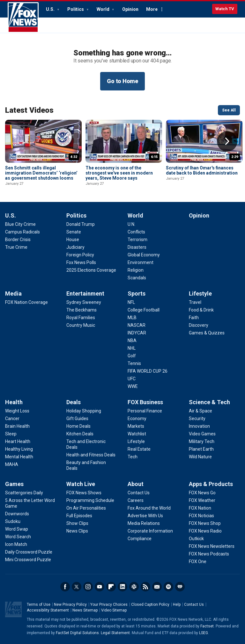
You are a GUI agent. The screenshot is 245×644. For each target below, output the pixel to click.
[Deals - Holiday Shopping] (84, 411)
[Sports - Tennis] (134, 363)
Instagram (88, 587)
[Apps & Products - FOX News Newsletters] (212, 546)
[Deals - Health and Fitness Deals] (91, 455)
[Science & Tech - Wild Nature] (200, 457)
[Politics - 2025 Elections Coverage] (91, 270)
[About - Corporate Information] (150, 531)
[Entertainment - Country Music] (81, 325)
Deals (74, 402)
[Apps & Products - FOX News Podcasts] (209, 554)
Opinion (130, 9)
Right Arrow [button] (227, 141)
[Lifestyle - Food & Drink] (201, 310)
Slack (134, 587)
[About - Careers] (136, 500)
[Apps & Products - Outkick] (196, 539)
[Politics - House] (73, 240)
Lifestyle (200, 293)
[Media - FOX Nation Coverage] (26, 302)
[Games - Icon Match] (16, 544)
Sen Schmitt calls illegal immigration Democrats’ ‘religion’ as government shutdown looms (41, 173)
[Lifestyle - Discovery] (199, 325)
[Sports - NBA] (132, 340)
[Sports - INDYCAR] (137, 333)
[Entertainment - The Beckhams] (82, 310)
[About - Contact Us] (139, 493)
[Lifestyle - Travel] (195, 302)
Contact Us (194, 605)
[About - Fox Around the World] (149, 508)
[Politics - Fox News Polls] (81, 262)
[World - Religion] (136, 270)
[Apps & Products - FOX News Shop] (205, 523)
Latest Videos (29, 110)
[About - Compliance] (140, 539)
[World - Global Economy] (144, 255)
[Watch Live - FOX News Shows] (84, 493)
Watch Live (81, 484)
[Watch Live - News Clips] (77, 531)
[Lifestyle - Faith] (194, 318)
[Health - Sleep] (11, 434)
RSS (145, 587)
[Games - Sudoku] (13, 521)
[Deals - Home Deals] (78, 426)
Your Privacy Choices (109, 605)
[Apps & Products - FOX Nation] (200, 508)
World (104, 9)
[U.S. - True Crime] (16, 247)
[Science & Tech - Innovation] (199, 426)
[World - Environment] (141, 262)
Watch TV (225, 9)
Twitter (77, 587)
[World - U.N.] (131, 224)
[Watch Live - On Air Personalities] (86, 508)
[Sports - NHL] (132, 348)
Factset (207, 626)
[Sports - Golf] (132, 356)
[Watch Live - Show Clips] (77, 523)
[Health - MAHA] (12, 464)
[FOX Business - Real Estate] (139, 449)
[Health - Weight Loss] (17, 411)
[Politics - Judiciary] (75, 247)
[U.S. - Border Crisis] (18, 240)
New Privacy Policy (70, 605)
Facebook (65, 587)
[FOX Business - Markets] (136, 426)
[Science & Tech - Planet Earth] (201, 449)
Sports (137, 293)
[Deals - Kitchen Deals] (80, 434)
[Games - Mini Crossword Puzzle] (28, 560)
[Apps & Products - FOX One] (198, 562)
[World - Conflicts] (136, 232)
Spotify (168, 587)
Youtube (100, 587)
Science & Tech (209, 402)
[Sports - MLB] (132, 318)
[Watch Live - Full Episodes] (79, 516)
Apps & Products (211, 484)
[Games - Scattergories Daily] (24, 493)
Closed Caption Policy (150, 605)
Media (13, 293)
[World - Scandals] (137, 278)
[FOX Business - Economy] (137, 419)
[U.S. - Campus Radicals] (22, 232)
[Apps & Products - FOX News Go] (202, 493)
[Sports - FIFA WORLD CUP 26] (148, 371)
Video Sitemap (114, 610)
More (152, 9)
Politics (76, 9)
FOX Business (145, 402)
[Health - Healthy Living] (19, 449)
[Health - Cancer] (12, 419)
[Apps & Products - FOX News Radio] (205, 531)
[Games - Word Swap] (17, 529)
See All (229, 110)
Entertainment (85, 293)
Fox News (23, 18)
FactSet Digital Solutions (77, 633)
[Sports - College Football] (144, 310)
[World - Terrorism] (137, 240)
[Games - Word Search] (18, 537)
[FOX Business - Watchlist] (137, 434)
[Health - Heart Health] (18, 441)
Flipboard (111, 587)
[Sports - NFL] (131, 302)
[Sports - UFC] (132, 379)
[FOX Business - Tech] (133, 457)
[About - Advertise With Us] (145, 516)
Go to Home (122, 81)
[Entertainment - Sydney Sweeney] (84, 302)
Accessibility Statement (48, 610)
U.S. (51, 9)
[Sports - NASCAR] (137, 325)
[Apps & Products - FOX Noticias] (201, 516)
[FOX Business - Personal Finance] (145, 411)
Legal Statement (115, 633)
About (136, 484)
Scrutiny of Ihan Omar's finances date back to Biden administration (202, 170)
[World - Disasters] (137, 247)
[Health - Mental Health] (19, 457)
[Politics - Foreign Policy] (80, 255)
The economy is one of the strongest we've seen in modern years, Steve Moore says (119, 173)
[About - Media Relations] (144, 523)
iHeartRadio (180, 587)
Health (14, 402)
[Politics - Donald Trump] (81, 224)
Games (14, 484)
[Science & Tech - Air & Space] (200, 411)
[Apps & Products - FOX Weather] (202, 500)
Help (177, 605)
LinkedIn (122, 587)
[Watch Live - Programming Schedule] (90, 500)
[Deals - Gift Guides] (77, 419)
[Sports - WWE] (133, 386)
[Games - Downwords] (17, 514)
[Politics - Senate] (74, 232)
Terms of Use (39, 605)
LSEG (204, 633)
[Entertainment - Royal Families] (81, 318)
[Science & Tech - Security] (197, 419)
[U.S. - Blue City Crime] (20, 224)
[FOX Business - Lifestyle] (136, 441)
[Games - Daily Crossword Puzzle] (29, 552)
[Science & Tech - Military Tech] (202, 441)
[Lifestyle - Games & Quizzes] (207, 333)
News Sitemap (85, 610)
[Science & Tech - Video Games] (202, 434)
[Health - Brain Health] (17, 426)
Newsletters (157, 587)
